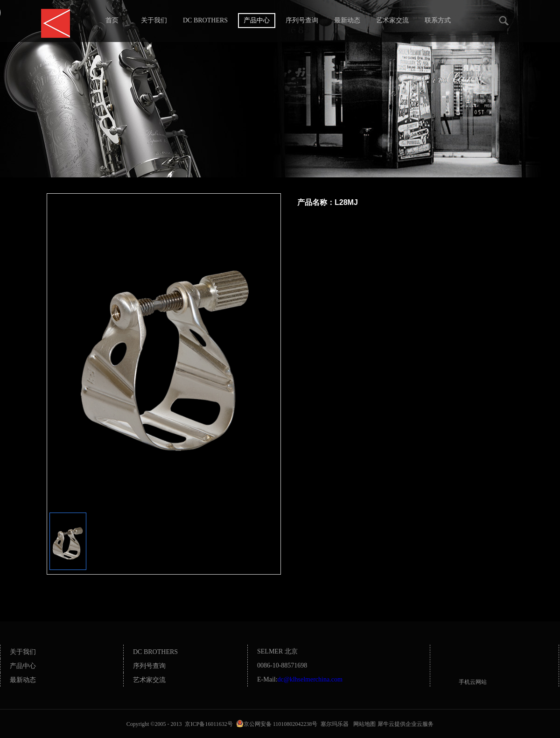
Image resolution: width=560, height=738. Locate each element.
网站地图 (363, 724)
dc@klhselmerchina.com (310, 679)
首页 (112, 20)
